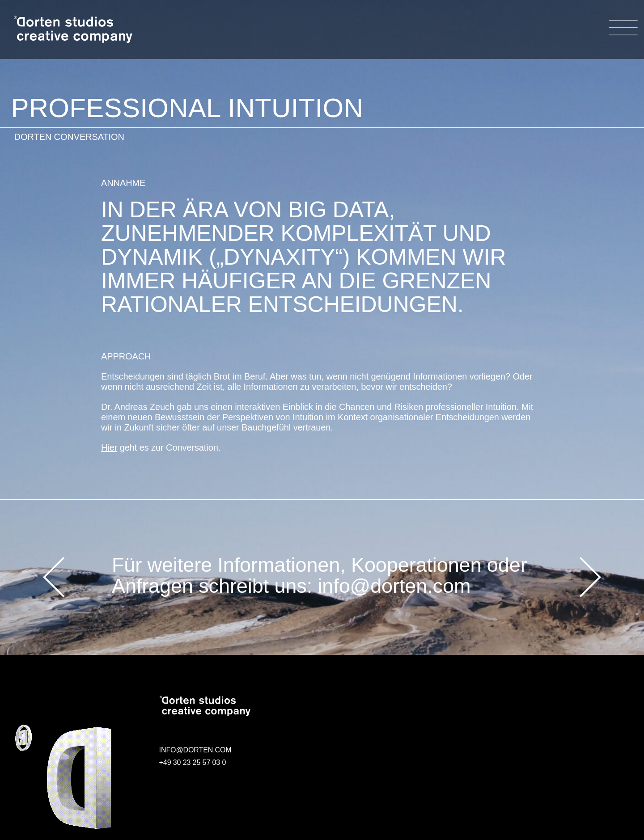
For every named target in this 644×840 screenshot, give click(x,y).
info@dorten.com (394, 586)
